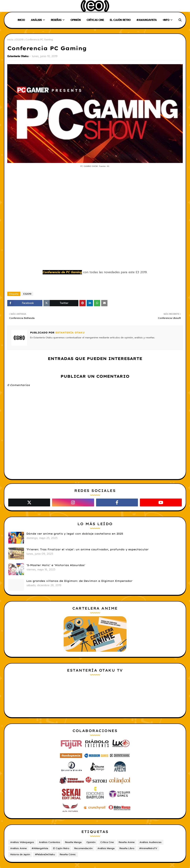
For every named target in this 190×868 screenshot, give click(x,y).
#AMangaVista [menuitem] (147, 20)
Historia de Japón (20, 854)
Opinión (91, 842)
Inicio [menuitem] (21, 20)
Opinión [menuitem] (76, 20)
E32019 (19, 40)
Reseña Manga (73, 842)
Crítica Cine (107, 842)
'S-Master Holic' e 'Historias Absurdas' (56, 565)
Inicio (10, 40)
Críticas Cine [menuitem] (95, 20)
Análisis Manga (106, 848)
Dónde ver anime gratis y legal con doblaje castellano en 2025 (75, 534)
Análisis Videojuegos (22, 842)
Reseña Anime (127, 842)
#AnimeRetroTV (148, 848)
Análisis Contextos (50, 842)
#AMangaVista (40, 848)
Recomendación (83, 848)
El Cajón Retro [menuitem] (120, 20)
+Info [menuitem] (166, 20)
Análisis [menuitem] (36, 20)
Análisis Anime (18, 848)
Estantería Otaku (18, 56)
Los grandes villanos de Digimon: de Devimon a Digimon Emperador (79, 581)
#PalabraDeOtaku (45, 854)
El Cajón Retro (61, 848)
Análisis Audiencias (151, 842)
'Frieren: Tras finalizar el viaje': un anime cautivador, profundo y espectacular (87, 549)
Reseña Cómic (68, 854)
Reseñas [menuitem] (56, 20)
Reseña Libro (127, 848)
